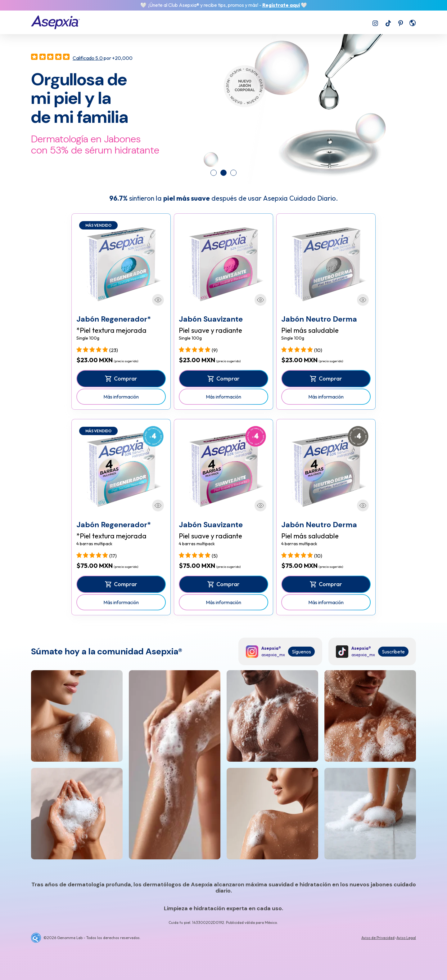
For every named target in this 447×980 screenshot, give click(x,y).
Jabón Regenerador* (114, 319)
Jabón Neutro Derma (319, 319)
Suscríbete (393, 652)
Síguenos (301, 652)
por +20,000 (103, 58)
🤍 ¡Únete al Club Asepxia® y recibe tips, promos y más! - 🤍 (224, 5)
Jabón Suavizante (211, 319)
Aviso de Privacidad (378, 938)
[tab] (214, 173)
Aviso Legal (406, 938)
